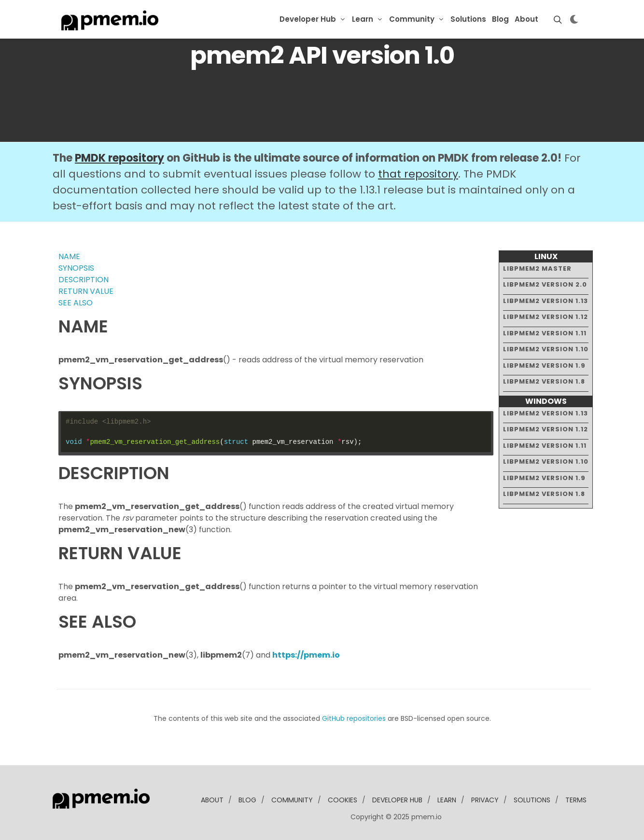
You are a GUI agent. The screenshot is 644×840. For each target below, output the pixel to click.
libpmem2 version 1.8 (544, 381)
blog (247, 800)
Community (412, 19)
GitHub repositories (354, 718)
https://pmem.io (306, 655)
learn (447, 800)
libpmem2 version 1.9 (544, 365)
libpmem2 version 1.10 (546, 349)
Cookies (343, 800)
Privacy (485, 800)
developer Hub (397, 800)
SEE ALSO (76, 303)
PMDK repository (119, 158)
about (212, 800)
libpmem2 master (537, 269)
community (292, 800)
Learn (363, 19)
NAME (69, 256)
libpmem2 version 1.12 (546, 317)
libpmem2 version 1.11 (545, 333)
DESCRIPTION (84, 280)
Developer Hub (308, 19)
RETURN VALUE (86, 291)
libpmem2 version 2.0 (545, 284)
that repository (418, 174)
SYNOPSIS (76, 268)
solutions (532, 800)
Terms (576, 800)
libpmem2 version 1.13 (546, 301)
